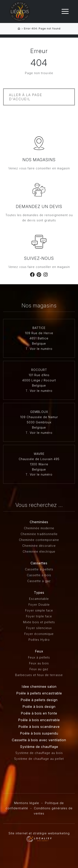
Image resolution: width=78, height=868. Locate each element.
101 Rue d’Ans (39, 375)
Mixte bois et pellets (39, 622)
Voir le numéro (41, 349)
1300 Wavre (39, 464)
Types (39, 593)
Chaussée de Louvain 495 (39, 459)
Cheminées (39, 522)
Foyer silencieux (39, 628)
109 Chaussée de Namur (39, 417)
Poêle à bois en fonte (39, 713)
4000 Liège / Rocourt (39, 380)
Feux (39, 651)
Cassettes (39, 563)
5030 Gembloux (39, 422)
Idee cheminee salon (39, 687)
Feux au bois (39, 663)
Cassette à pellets (39, 569)
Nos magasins (39, 160)
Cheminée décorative (39, 546)
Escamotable (39, 599)
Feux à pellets (39, 657)
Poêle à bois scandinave (39, 727)
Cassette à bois (39, 575)
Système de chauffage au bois (39, 753)
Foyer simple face (39, 610)
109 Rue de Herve (39, 333)
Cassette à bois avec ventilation (39, 740)
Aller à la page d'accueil (26, 97)
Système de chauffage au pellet (39, 759)
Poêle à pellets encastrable (39, 693)
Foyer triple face (39, 616)
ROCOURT (39, 370)
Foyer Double (39, 605)
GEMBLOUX (39, 412)
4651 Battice (39, 338)
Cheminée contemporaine (39, 540)
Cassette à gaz (39, 581)
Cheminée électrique (39, 551)
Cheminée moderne (39, 528)
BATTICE (39, 328)
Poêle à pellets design (39, 700)
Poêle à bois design (39, 707)
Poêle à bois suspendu (39, 733)
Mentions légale (27, 803)
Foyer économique (39, 634)
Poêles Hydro (39, 640)
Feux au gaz (39, 669)
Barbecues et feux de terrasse (39, 675)
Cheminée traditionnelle (39, 534)
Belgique (39, 343)
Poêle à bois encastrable (39, 720)
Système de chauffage (39, 747)
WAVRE (39, 454)
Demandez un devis (39, 207)
